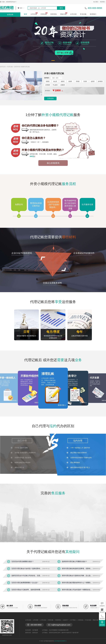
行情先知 (81, 620)
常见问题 (83, 14)
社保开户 (66, 620)
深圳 (21, 8)
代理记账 (44, 14)
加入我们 (96, 2)
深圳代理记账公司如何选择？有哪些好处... (77, 590)
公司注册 (34, 14)
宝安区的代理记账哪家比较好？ (23, 562)
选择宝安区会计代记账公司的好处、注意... (26, 576)
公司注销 (73, 14)
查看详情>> (62, 405)
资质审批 (54, 14)
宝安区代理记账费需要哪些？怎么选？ (25, 583)
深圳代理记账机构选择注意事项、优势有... (77, 569)
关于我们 (73, 620)
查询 (61, 8)
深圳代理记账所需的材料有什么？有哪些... (77, 583)
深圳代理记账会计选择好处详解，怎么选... (77, 576)
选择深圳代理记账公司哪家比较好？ (74, 562)
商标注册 (63, 14)
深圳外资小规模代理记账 (22, 67)
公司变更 (36, 620)
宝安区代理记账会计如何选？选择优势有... (26, 569)
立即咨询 (50, 98)
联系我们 (103, 2)
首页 (25, 14)
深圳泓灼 (3, 67)
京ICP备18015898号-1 (60, 641)
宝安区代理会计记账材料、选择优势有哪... (26, 590)
